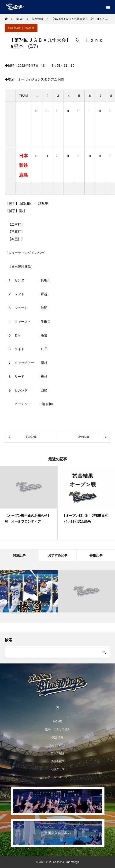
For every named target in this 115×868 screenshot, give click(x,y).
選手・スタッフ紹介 (58, 729)
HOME (58, 722)
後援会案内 (58, 761)
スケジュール (58, 745)
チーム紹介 (58, 753)
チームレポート (58, 777)
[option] (29, 503)
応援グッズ (58, 769)
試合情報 (29, 28)
